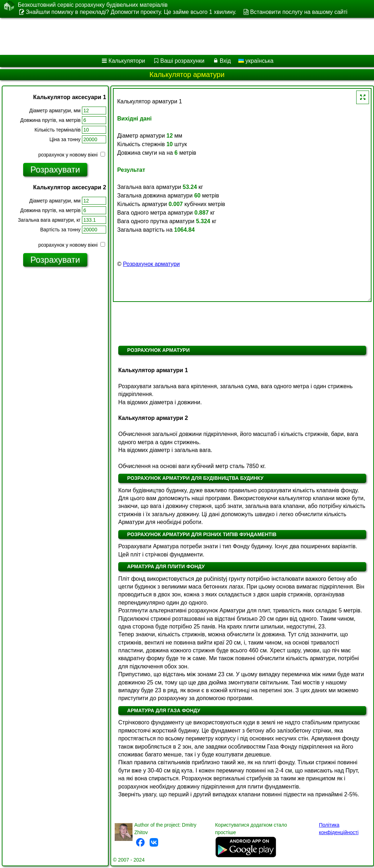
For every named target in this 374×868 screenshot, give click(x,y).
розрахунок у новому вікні (72, 155)
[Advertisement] (178, 36)
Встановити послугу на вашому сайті (299, 12)
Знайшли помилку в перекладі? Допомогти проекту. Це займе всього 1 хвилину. (131, 12)
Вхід (225, 61)
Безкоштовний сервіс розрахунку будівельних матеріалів (93, 5)
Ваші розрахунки (182, 61)
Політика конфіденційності (339, 829)
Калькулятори (127, 61)
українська (256, 61)
